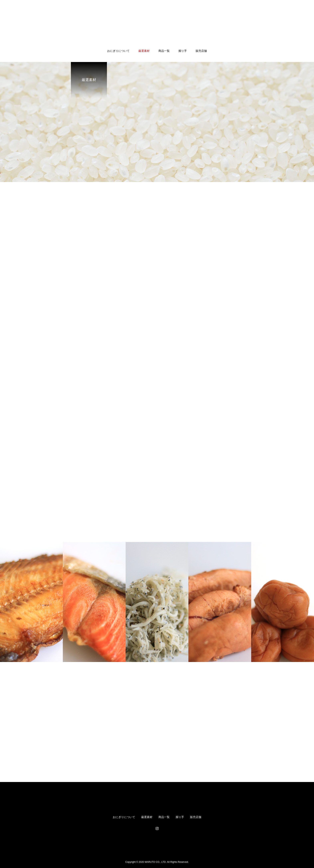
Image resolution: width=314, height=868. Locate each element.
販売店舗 (201, 51)
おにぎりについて (118, 51)
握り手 (183, 51)
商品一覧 (164, 51)
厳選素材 (144, 51)
